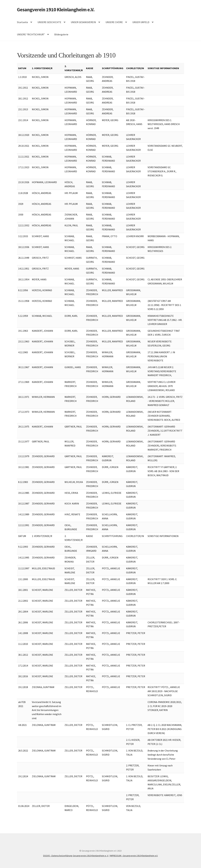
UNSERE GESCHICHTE (49, 22)
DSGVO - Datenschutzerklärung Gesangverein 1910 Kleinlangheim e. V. (76, 856)
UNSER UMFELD (141, 22)
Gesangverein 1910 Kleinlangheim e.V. (56, 10)
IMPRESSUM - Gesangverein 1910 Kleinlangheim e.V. (134, 856)
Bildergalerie (61, 34)
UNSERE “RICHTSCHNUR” (31, 34)
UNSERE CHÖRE (114, 22)
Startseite (22, 22)
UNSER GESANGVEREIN (83, 22)
